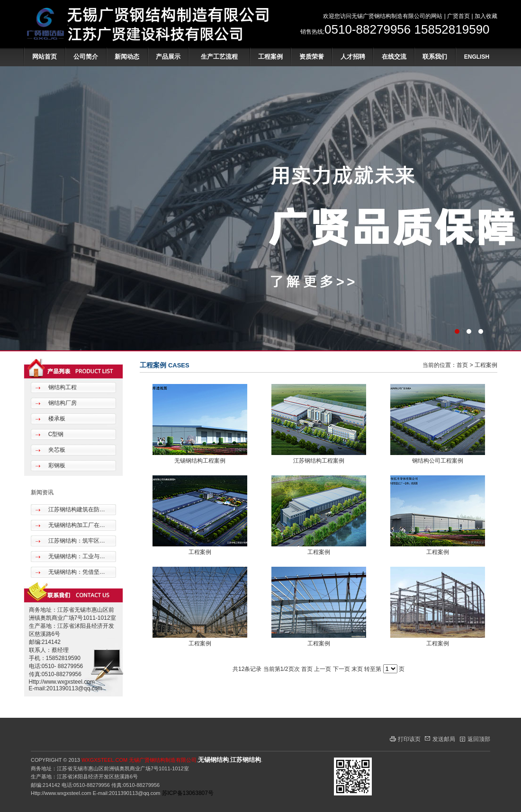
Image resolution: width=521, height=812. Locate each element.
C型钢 (55, 434)
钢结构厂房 (61, 403)
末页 (357, 669)
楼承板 (56, 419)
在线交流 (394, 57)
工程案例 (270, 57)
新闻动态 (127, 57)
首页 (462, 365)
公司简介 (86, 57)
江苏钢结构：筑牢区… (76, 541)
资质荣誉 (312, 57)
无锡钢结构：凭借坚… (76, 572)
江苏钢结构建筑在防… (76, 509)
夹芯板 (56, 450)
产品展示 (168, 57)
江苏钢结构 (246, 760)
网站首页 (45, 57)
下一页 (341, 669)
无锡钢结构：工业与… (76, 556)
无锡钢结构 (213, 760)
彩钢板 (56, 465)
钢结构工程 (61, 387)
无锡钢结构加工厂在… (76, 525)
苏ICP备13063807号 (188, 793)
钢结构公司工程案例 (438, 461)
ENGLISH (477, 57)
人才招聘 (353, 57)
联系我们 (435, 57)
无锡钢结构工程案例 (200, 461)
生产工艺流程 (219, 57)
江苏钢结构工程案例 (319, 461)
